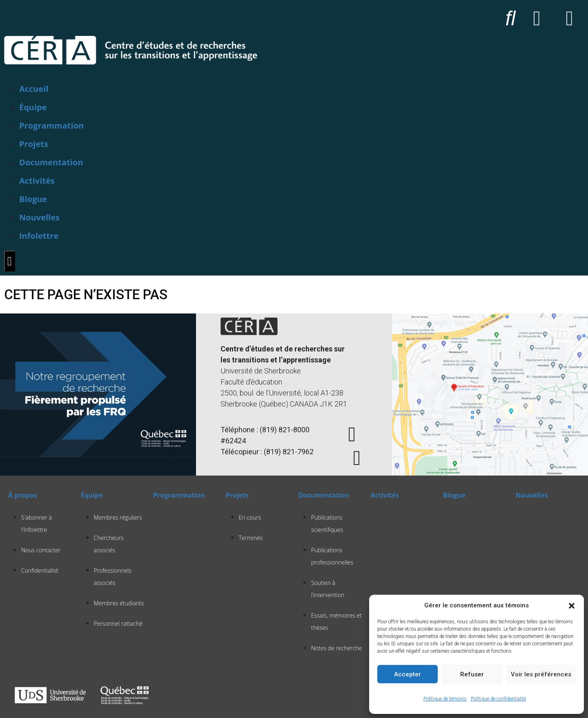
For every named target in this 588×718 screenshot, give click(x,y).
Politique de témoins (445, 699)
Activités (37, 181)
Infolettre (39, 236)
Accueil (34, 89)
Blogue (33, 199)
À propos (22, 495)
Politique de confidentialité (498, 699)
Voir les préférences (541, 674)
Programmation (51, 126)
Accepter (408, 674)
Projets (34, 144)
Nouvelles (39, 217)
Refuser (472, 674)
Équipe (33, 107)
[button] (572, 605)
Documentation (51, 162)
